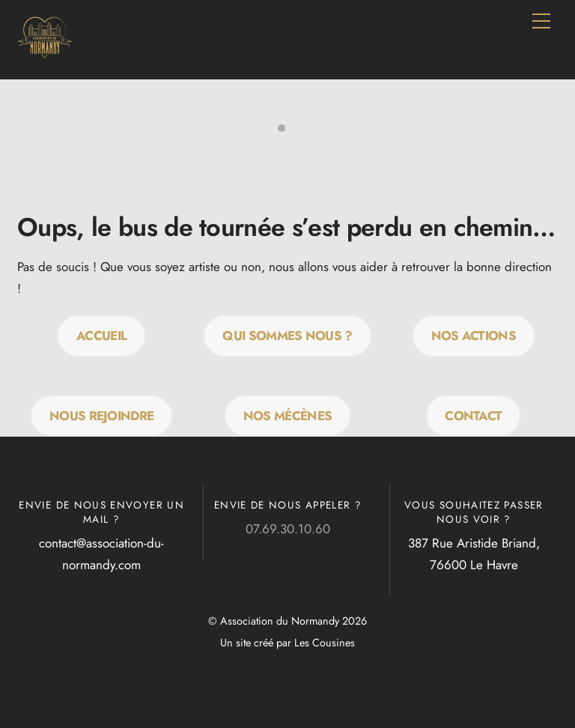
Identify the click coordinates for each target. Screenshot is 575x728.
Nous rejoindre (101, 416)
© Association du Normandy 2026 (287, 621)
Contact (473, 416)
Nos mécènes (288, 416)
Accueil (101, 336)
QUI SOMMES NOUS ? (287, 336)
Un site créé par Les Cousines (287, 643)
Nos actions (474, 336)
